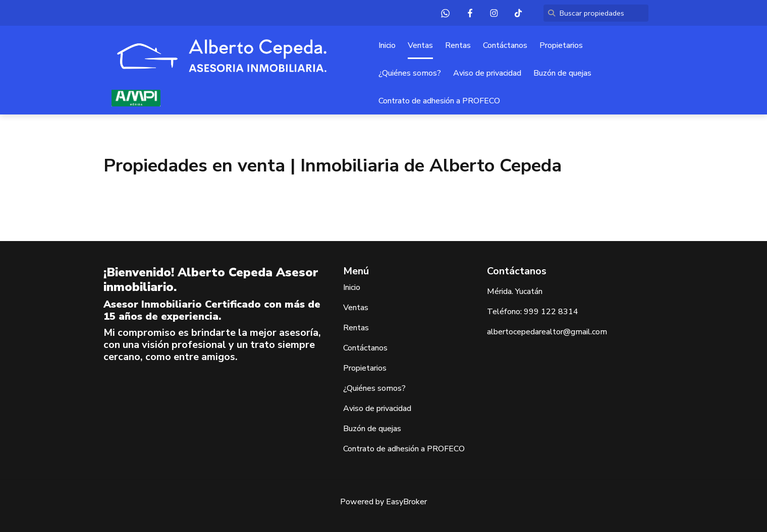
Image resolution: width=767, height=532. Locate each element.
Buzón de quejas (562, 73)
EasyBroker (406, 502)
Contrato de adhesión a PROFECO (439, 101)
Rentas (458, 45)
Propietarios (561, 45)
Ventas (420, 45)
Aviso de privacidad (487, 73)
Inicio (387, 45)
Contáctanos (505, 45)
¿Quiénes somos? (410, 73)
